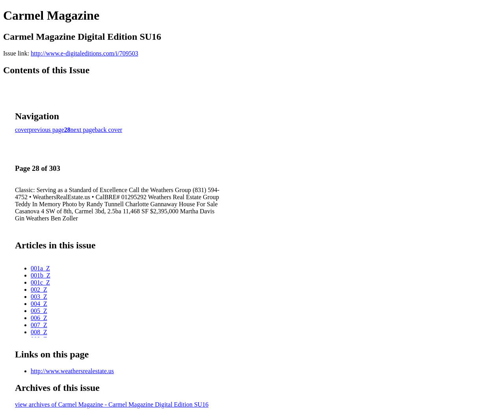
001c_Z (40, 282)
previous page (47, 130)
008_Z (39, 332)
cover (22, 130)
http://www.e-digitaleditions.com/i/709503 (84, 53)
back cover (109, 130)
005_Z (39, 311)
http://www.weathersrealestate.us (72, 371)
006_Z (39, 318)
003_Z (39, 297)
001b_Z (41, 275)
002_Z (39, 290)
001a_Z (40, 268)
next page (83, 130)
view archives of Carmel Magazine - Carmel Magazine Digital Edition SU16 (112, 404)
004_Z (39, 304)
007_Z (39, 325)
